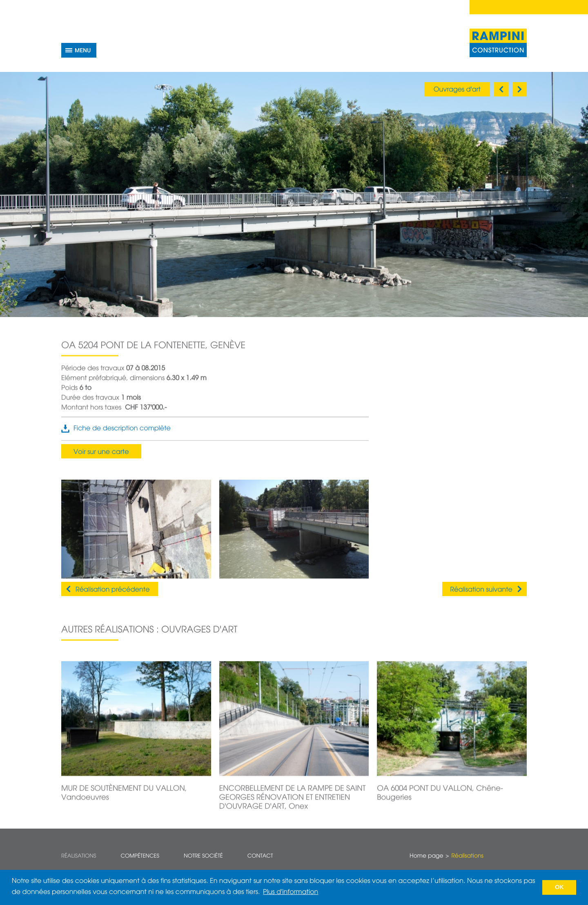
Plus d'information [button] (291, 892)
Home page (426, 856)
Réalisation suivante (481, 590)
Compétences (140, 856)
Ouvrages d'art (457, 90)
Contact (260, 856)
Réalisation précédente (113, 590)
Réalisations (79, 856)
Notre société (203, 856)
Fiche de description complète (122, 433)
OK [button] (559, 887)
